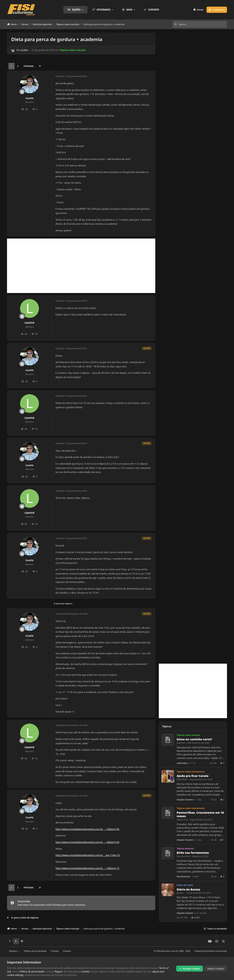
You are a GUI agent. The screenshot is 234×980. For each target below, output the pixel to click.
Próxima (29, 66)
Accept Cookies (190, 968)
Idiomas (14, 951)
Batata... (181, 893)
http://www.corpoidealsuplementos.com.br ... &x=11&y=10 (88, 855)
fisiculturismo (184, 856)
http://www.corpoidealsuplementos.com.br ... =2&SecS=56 (87, 829)
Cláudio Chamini (185, 800)
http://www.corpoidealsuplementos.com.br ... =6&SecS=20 (87, 842)
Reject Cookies (216, 968)
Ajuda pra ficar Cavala (193, 776)
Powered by (211, 951)
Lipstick (30, 323)
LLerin (25, 50)
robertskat (182, 763)
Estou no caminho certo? (194, 739)
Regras (59, 972)
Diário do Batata (189, 889)
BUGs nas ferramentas (193, 853)
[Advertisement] (81, 266)
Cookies (67, 951)
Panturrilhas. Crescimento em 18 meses (200, 814)
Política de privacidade (35, 951)
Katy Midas (182, 779)
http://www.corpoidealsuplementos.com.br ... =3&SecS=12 (87, 868)
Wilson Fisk (182, 820)
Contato (55, 951)
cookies (85, 972)
